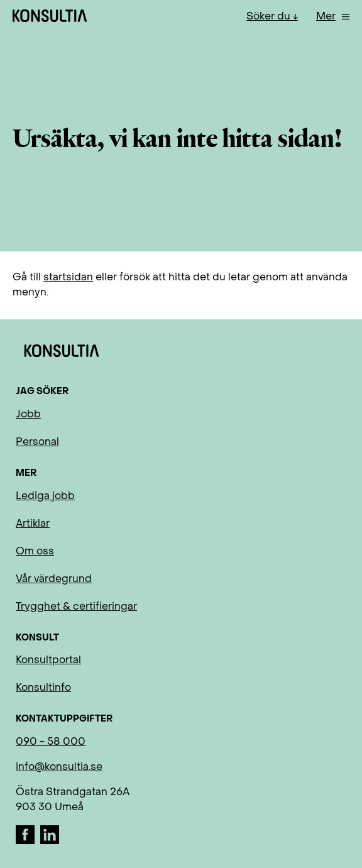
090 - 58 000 (51, 742)
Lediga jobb (45, 497)
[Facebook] (26, 842)
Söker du (270, 17)
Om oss (35, 552)
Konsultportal (48, 661)
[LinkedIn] (50, 842)
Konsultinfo (43, 688)
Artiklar (33, 524)
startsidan (68, 278)
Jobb (28, 415)
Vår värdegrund (54, 580)
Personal (37, 442)
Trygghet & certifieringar (76, 607)
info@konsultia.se (59, 767)
